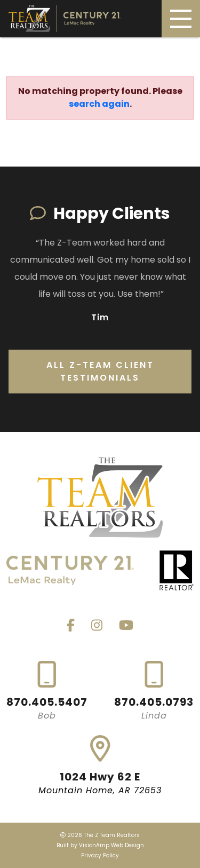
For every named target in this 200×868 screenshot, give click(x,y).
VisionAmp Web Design (111, 845)
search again (99, 104)
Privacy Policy (100, 855)
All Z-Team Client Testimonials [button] (100, 371)
